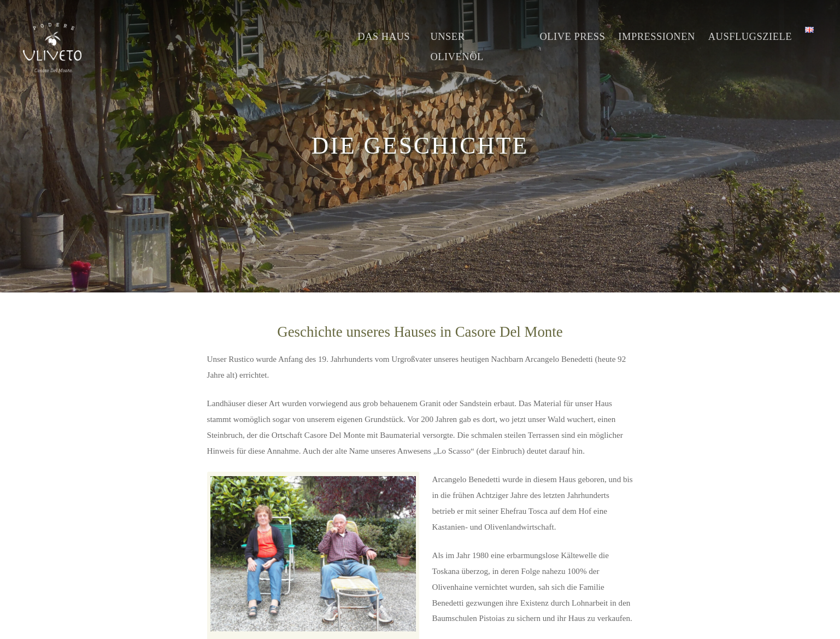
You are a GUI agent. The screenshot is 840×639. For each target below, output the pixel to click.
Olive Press (572, 37)
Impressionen (656, 37)
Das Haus (384, 37)
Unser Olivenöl (457, 47)
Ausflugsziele (750, 37)
